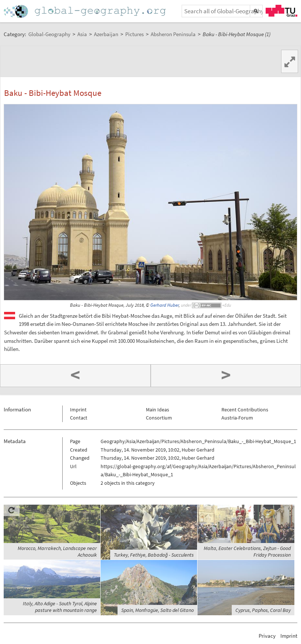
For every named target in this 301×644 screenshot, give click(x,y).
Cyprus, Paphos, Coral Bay (263, 610)
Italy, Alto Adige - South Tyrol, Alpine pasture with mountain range (60, 607)
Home (85, 11)
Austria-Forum (237, 418)
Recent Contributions (245, 410)
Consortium (159, 418)
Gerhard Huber (164, 305)
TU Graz (281, 11)
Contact (79, 418)
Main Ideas (157, 410)
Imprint (78, 410)
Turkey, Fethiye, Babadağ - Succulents (154, 555)
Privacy (267, 636)
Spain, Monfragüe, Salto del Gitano (157, 610)
